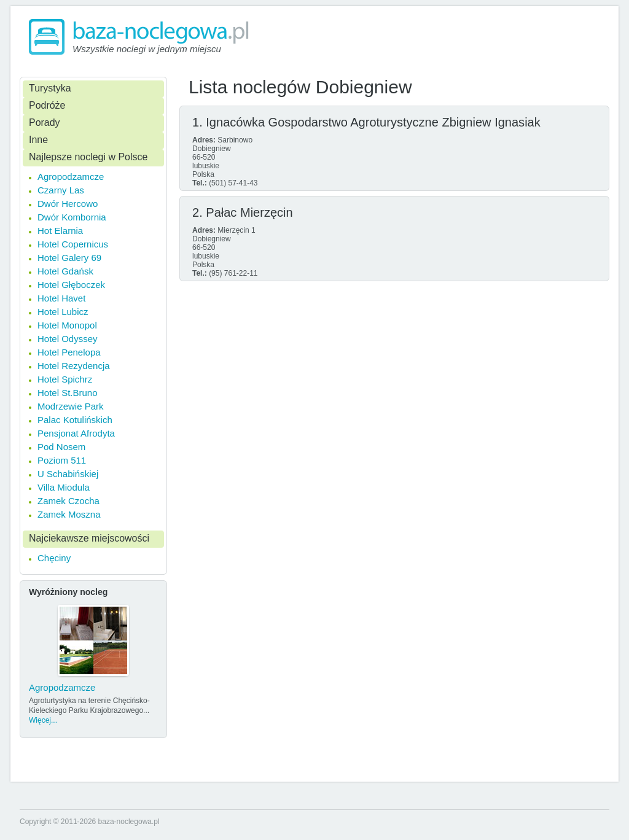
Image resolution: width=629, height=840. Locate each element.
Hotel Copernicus (73, 244)
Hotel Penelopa (69, 352)
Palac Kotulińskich (75, 420)
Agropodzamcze (71, 177)
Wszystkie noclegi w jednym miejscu (147, 49)
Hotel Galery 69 (69, 258)
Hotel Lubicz (63, 312)
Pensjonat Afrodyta (76, 433)
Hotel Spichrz (65, 379)
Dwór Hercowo (68, 204)
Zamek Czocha (68, 501)
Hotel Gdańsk (65, 271)
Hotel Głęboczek (71, 285)
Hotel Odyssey (68, 339)
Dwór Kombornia (72, 217)
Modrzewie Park (71, 406)
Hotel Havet (61, 298)
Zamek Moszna (69, 514)
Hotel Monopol (67, 325)
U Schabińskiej (68, 474)
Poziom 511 (62, 460)
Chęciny (54, 558)
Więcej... (43, 720)
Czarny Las (61, 190)
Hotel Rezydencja (74, 366)
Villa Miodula (64, 487)
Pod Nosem (61, 447)
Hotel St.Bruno (68, 393)
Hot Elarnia (60, 231)
